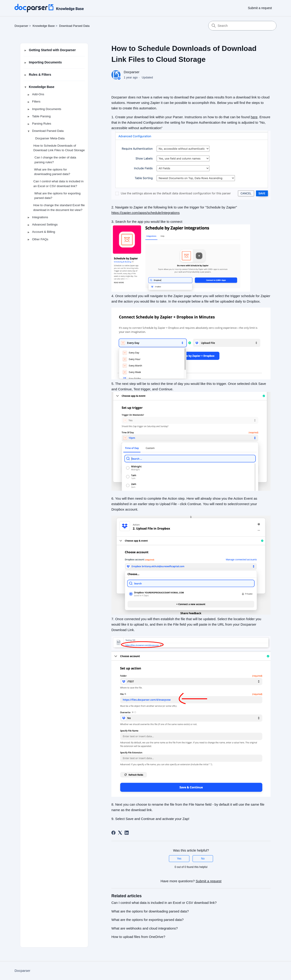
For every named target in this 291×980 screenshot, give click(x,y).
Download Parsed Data (74, 26)
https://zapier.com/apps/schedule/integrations (145, 213)
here (254, 117)
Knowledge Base (44, 26)
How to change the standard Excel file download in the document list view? (59, 207)
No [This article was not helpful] (203, 859)
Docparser (21, 26)
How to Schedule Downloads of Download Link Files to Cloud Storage (59, 148)
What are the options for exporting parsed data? (57, 196)
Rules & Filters (40, 75)
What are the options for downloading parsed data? (52, 172)
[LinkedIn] (127, 833)
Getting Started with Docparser (52, 50)
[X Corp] (120, 833)
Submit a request (260, 8)
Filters (36, 102)
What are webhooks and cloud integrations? (145, 928)
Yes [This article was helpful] (179, 859)
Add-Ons (38, 94)
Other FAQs (40, 239)
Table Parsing (41, 116)
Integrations (40, 217)
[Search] (242, 26)
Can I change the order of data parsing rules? (55, 160)
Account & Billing (44, 232)
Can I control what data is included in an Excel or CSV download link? (59, 184)
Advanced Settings (45, 224)
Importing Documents (45, 62)
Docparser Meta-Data (50, 138)
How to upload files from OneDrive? (138, 937)
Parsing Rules (42, 124)
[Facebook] (113, 833)
